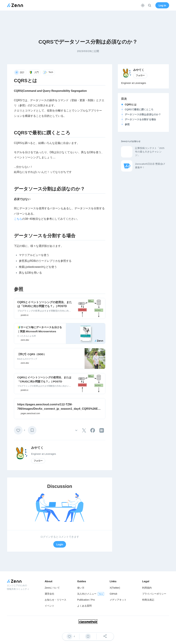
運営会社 (49, 594)
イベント (49, 606)
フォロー (38, 461)
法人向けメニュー (87, 594)
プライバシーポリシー (154, 594)
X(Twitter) (115, 588)
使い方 (81, 588)
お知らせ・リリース (56, 600)
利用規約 (147, 588)
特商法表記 (148, 600)
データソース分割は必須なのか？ (143, 114)
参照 (127, 124)
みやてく (37, 448)
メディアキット (118, 600)
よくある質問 (84, 606)
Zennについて (52, 588)
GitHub (113, 594)
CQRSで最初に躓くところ (139, 109)
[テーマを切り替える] (143, 5)
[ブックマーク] (32, 430)
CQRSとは (131, 104)
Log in (162, 5)
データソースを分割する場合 (140, 119)
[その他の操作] (76, 430)
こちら (18, 219)
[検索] (150, 5)
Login (60, 544)
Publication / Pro (86, 600)
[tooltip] (84, 430)
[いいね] (18, 430)
